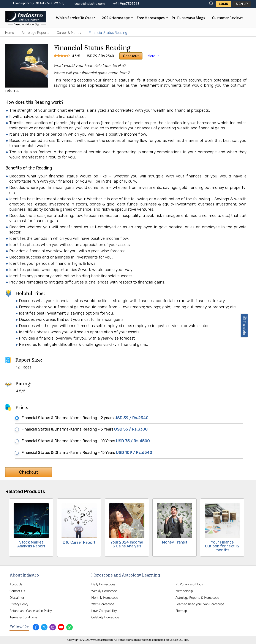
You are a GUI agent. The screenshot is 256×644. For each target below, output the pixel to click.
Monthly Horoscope (105, 598)
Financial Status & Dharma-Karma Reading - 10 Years (84, 441)
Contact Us (17, 591)
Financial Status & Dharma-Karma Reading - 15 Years (85, 453)
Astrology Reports (35, 33)
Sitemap (181, 611)
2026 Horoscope (118, 18)
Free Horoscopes (152, 18)
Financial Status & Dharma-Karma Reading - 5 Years (83, 429)
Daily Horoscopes (103, 584)
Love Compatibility (104, 611)
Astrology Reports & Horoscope (197, 598)
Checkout (131, 56)
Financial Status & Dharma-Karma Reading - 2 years (83, 418)
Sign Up (242, 4)
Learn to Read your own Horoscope (200, 604)
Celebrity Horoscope (105, 617)
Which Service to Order (75, 18)
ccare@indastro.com (90, 4)
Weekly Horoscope (104, 591)
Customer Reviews (228, 18)
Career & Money (69, 33)
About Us (16, 584)
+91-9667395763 (126, 4)
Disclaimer (17, 598)
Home (10, 33)
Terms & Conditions (23, 617)
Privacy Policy (19, 604)
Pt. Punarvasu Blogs (188, 18)
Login (224, 4)
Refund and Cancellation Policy (31, 611)
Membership (184, 591)
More (154, 56)
